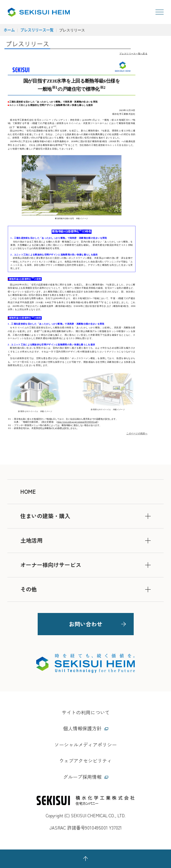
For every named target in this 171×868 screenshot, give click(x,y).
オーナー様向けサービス (85, 565)
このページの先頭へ (137, 434)
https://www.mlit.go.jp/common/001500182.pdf (77, 422)
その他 (85, 589)
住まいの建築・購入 (85, 516)
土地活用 (85, 540)
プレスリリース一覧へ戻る (133, 53)
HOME (28, 491)
